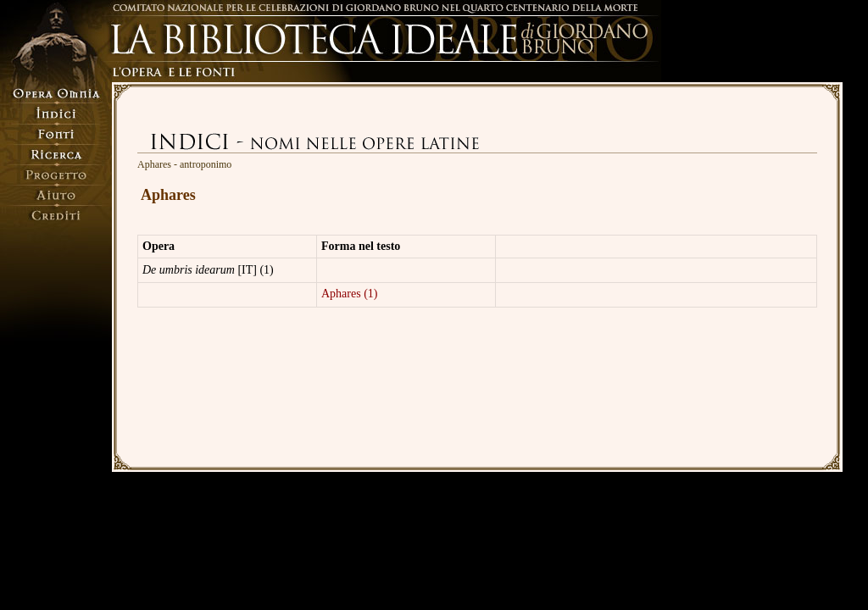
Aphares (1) (349, 294)
